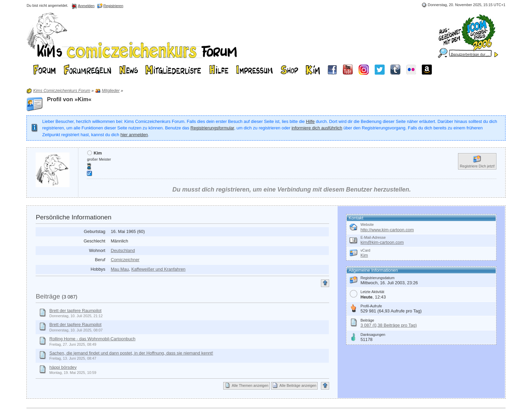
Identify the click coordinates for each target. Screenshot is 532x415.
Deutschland (123, 250)
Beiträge (48, 296)
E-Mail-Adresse (373, 237)
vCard (365, 250)
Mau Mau (120, 269)
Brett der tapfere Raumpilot (75, 311)
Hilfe (310, 121)
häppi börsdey (63, 367)
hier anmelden (134, 135)
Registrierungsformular (212, 128)
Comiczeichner (125, 260)
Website (367, 224)
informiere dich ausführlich (317, 128)
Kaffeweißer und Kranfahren (158, 269)
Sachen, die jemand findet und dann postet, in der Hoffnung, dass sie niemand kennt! (131, 353)
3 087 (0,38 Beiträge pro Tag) (388, 325)
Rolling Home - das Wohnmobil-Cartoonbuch (92, 339)
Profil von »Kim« (69, 99)
